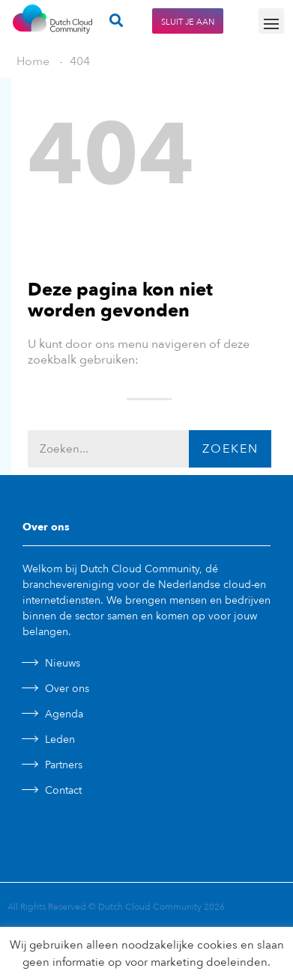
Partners (64, 765)
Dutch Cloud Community (150, 907)
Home (33, 61)
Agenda (64, 714)
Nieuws (63, 663)
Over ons (67, 689)
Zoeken (230, 449)
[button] (271, 21)
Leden (60, 739)
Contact (63, 790)
